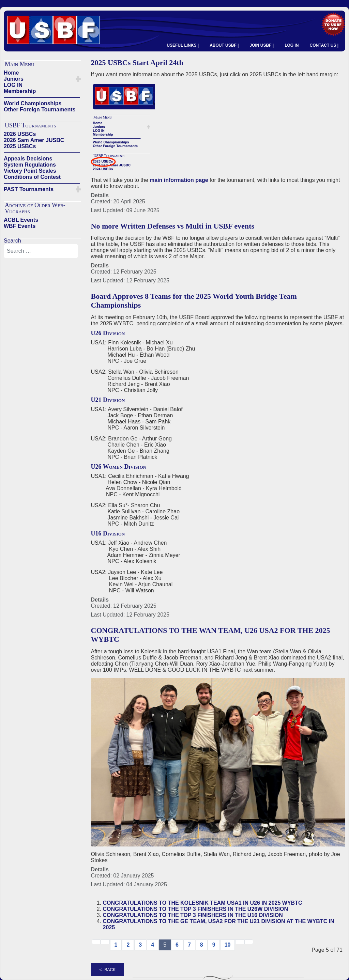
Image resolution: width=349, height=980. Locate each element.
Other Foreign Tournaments (40, 110)
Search (12, 241)
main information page (179, 180)
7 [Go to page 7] (189, 945)
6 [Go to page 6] (177, 945)
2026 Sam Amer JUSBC (34, 140)
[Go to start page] (96, 942)
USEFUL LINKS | (183, 45)
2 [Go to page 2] (128, 945)
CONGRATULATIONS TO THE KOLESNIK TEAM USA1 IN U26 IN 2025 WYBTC (203, 903)
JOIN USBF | (262, 45)
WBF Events (20, 226)
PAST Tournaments (29, 189)
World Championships (33, 103)
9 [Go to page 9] (214, 945)
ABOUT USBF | (224, 45)
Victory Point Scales (30, 171)
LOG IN (292, 45)
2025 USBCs (20, 146)
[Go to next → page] (240, 942)
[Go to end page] (249, 942)
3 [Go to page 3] (140, 945)
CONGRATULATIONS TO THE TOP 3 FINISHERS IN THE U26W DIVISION (195, 909)
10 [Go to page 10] (228, 945)
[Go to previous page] (105, 942)
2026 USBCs (20, 134)
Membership (20, 91)
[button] (78, 79)
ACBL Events (21, 220)
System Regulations (30, 165)
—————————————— (42, 97)
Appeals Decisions (28, 159)
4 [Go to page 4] (153, 945)
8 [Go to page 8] (202, 945)
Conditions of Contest (32, 177)
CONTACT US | (324, 45)
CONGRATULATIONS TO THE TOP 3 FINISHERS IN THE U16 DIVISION (193, 915)
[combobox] (41, 251)
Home (11, 73)
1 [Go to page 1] (116, 945)
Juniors (14, 79)
